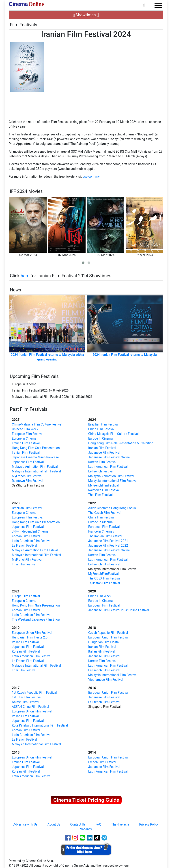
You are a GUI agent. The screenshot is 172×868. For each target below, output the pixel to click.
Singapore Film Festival (104, 707)
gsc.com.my (91, 177)
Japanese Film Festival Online (109, 457)
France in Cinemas (101, 531)
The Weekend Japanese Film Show (36, 619)
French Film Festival (26, 443)
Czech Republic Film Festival (108, 633)
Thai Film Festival (100, 495)
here (25, 276)
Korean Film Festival (102, 462)
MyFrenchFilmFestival (27, 476)
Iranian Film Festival (26, 453)
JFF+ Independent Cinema (30, 531)
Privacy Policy (149, 824)
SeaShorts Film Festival (28, 485)
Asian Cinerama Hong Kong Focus (112, 508)
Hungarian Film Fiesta (103, 642)
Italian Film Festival (25, 642)
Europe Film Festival (26, 596)
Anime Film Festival (26, 702)
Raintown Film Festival (28, 481)
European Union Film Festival (32, 633)
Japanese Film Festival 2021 (108, 541)
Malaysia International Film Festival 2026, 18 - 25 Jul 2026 (52, 397)
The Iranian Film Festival (105, 536)
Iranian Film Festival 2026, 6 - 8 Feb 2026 (40, 390)
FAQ (98, 824)
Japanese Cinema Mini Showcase (35, 457)
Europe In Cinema (24, 384)
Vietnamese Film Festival (106, 680)
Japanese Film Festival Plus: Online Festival (119, 610)
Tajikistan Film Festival (104, 583)
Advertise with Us (25, 824)
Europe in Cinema (100, 522)
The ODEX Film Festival (104, 578)
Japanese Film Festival (28, 462)
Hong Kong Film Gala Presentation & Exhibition (121, 443)
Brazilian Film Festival (103, 424)
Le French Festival (101, 471)
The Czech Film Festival (105, 513)
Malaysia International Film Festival (36, 471)
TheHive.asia (120, 824)
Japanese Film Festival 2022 (108, 546)
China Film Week (100, 596)
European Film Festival (28, 434)
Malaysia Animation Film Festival (35, 467)
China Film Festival (101, 429)
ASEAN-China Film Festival (30, 707)
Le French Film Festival (104, 564)
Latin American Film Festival (108, 467)
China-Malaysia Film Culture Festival (37, 424)
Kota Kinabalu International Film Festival (40, 725)
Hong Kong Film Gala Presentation (36, 448)
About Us (54, 824)
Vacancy (86, 829)
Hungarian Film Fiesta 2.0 (30, 637)
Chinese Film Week (25, 429)
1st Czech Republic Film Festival (34, 693)
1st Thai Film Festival (27, 697)
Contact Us (78, 824)
